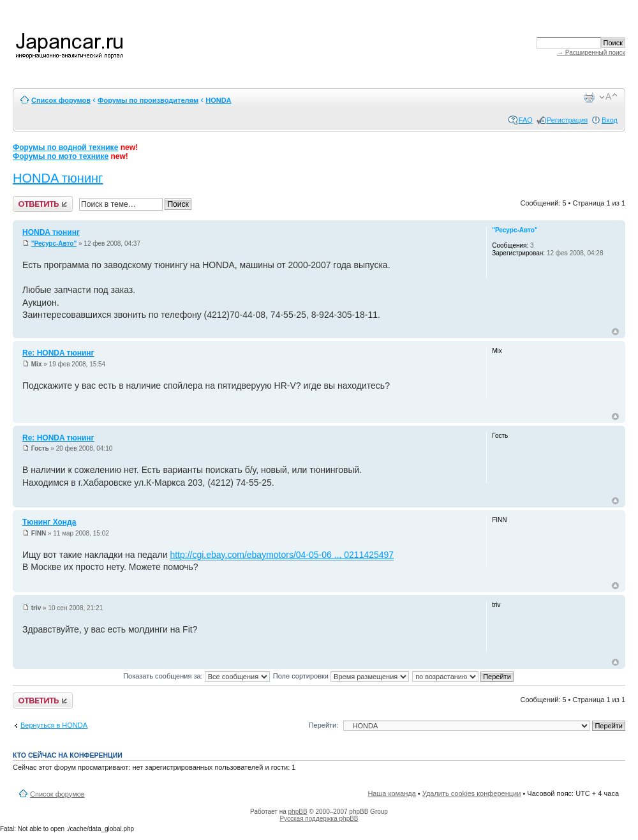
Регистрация (567, 120)
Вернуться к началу (615, 332)
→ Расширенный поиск (591, 53)
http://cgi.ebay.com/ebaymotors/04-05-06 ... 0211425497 (282, 555)
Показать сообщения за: (197, 676)
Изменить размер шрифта (608, 97)
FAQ (526, 120)
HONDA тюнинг (58, 178)
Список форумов (61, 100)
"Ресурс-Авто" (54, 244)
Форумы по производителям (148, 100)
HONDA (218, 100)
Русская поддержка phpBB (319, 819)
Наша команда (391, 793)
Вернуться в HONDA (54, 725)
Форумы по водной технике (65, 147)
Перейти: (324, 725)
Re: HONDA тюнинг (58, 353)
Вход (610, 120)
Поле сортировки (341, 676)
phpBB (298, 812)
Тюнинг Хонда (49, 522)
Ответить (43, 204)
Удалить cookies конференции (472, 793)
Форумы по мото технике (61, 156)
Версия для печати (589, 97)
